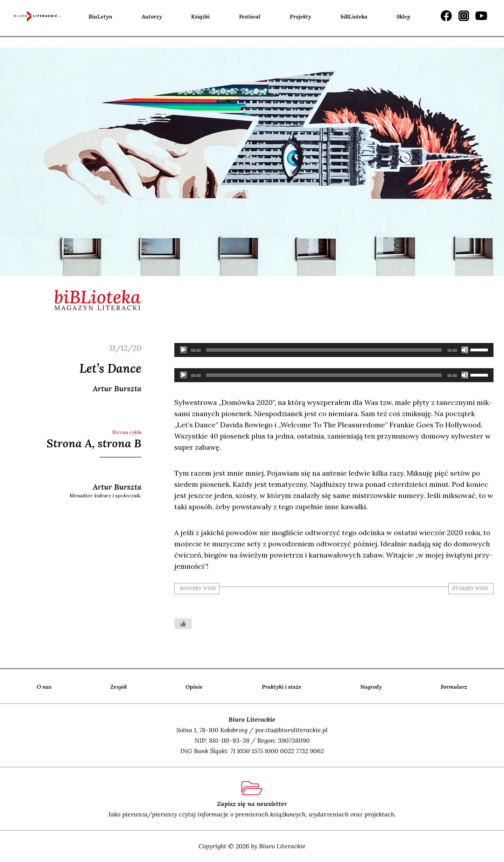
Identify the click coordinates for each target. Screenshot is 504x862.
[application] (334, 350)
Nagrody (371, 687)
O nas (44, 687)
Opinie (194, 687)
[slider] (324, 350)
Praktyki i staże (282, 687)
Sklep (403, 16)
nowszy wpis (198, 588)
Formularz (454, 687)
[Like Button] (183, 624)
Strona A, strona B (94, 443)
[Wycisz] (465, 350)
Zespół (118, 687)
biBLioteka (354, 16)
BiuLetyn (100, 16)
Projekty (300, 16)
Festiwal (250, 16)
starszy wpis (470, 588)
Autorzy (152, 16)
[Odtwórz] (183, 350)
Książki (200, 16)
